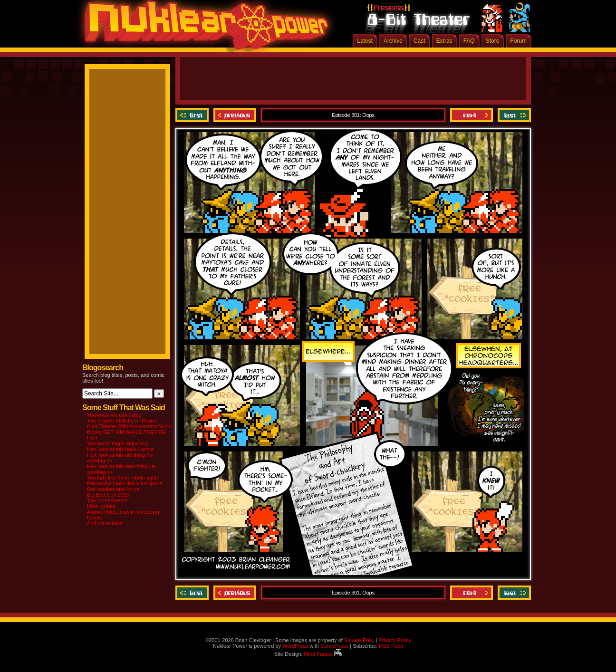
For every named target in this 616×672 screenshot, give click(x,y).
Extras (444, 41)
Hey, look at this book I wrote (120, 449)
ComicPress (334, 646)
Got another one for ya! (114, 489)
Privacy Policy (395, 640)
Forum (518, 41)
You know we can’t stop (114, 415)
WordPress (295, 646)
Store (493, 41)
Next (472, 115)
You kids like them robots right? (123, 478)
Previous (235, 115)
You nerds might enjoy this (118, 443)
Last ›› (513, 115)
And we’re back (105, 523)
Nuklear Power (203, 29)
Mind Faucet (323, 654)
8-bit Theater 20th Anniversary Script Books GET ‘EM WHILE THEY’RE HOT (129, 432)
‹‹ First (193, 115)
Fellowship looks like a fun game (125, 483)
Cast (419, 41)
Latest (365, 41)
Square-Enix (359, 640)
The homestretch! (107, 500)
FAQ (469, 41)
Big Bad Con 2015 (108, 495)
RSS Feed (391, 646)
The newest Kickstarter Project (122, 421)
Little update (101, 506)
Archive (393, 41)
